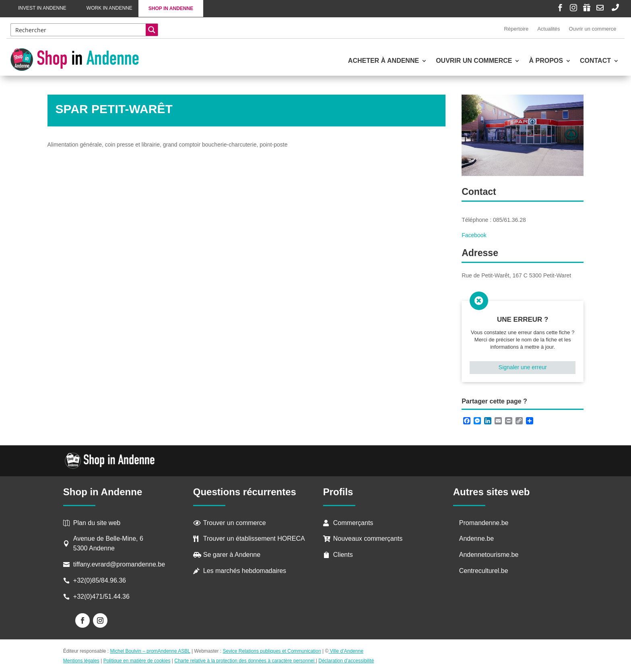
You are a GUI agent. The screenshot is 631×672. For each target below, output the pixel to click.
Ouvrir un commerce (593, 29)
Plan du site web (97, 523)
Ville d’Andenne (346, 651)
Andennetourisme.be (489, 555)
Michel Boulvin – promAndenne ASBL (150, 651)
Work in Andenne (109, 8)
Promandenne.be (484, 523)
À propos (546, 61)
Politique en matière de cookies (137, 661)
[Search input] (79, 30)
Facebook (474, 235)
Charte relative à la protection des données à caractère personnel (245, 661)
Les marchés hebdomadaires (245, 571)
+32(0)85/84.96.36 (100, 580)
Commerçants (353, 523)
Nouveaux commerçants (368, 539)
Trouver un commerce (235, 523)
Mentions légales (81, 661)
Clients (343, 555)
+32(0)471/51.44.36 (102, 597)
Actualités (549, 29)
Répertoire (516, 29)
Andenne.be (476, 539)
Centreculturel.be (484, 571)
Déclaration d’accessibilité (346, 661)
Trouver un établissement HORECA (254, 539)
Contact (595, 61)
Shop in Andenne (171, 8)
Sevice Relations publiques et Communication (272, 651)
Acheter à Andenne (384, 61)
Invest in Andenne (42, 8)
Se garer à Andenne (232, 555)
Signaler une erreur (523, 367)
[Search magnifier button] (152, 30)
